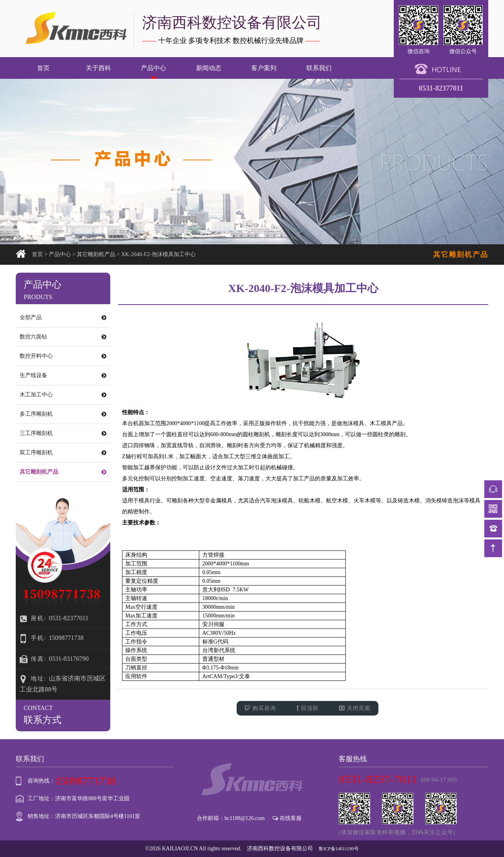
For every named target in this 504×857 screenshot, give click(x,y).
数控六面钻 (63, 337)
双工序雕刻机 (63, 453)
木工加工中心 (63, 395)
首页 (43, 68)
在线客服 (287, 818)
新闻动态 (209, 68)
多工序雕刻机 (63, 414)
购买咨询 (260, 708)
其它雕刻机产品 (96, 254)
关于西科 (98, 68)
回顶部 (308, 708)
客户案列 (264, 68)
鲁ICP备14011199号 (339, 849)
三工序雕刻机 (63, 433)
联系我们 (319, 68)
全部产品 (63, 317)
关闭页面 (355, 708)
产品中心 (154, 68)
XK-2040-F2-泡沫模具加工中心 (158, 254)
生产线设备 (63, 375)
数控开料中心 (63, 356)
